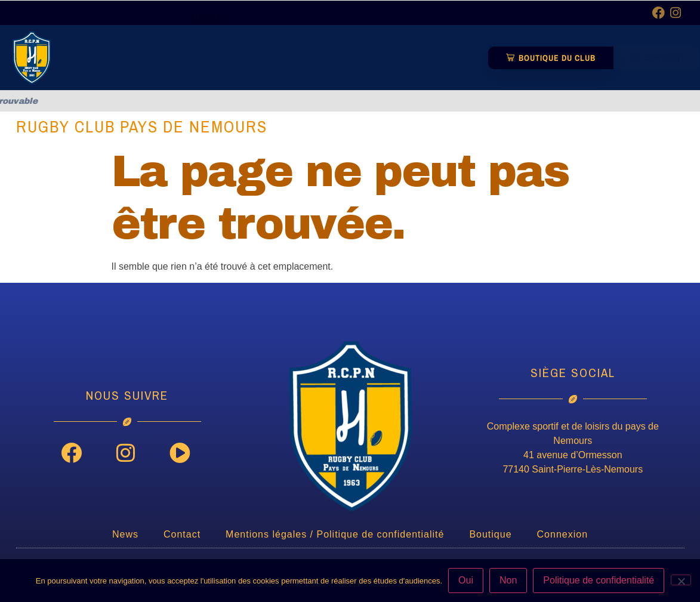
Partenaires (400, 29)
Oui (466, 580)
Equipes (327, 29)
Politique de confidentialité (599, 580)
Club (268, 29)
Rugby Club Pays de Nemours (142, 126)
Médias (212, 57)
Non (508, 580)
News (212, 29)
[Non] (681, 580)
